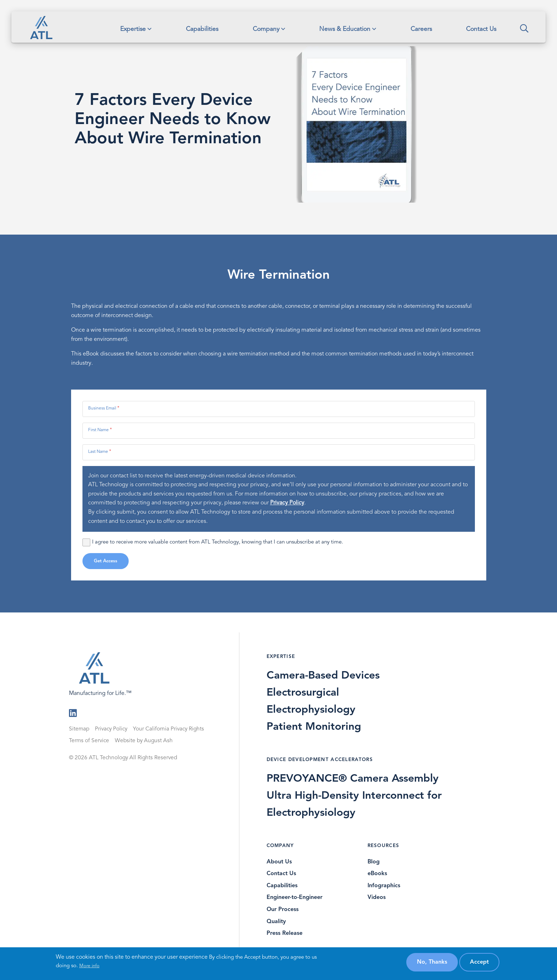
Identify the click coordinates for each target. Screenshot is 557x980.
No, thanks (432, 962)
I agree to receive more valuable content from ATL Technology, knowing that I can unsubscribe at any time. (213, 542)
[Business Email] (279, 409)
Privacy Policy (287, 503)
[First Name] (279, 431)
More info (89, 966)
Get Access (106, 561)
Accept (479, 962)
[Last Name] (279, 452)
